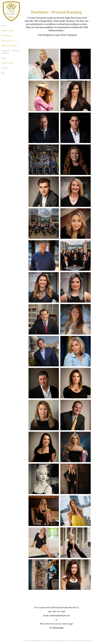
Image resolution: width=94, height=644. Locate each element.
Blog (3, 73)
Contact (5, 68)
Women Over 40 (8, 41)
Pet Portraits (6, 36)
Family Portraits (8, 31)
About (4, 58)
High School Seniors (10, 46)
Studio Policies (7, 63)
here (61, 628)
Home (4, 26)
